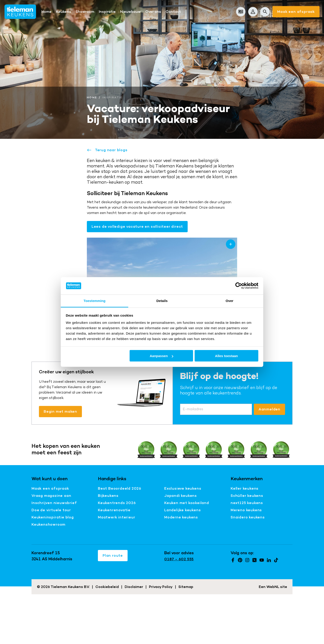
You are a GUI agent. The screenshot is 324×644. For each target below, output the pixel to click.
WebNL (273, 587)
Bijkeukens (108, 496)
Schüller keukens (247, 496)
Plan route (113, 555)
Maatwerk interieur (116, 517)
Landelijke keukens (182, 510)
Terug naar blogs (107, 150)
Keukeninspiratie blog (53, 517)
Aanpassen (162, 356)
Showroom (85, 12)
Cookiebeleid (107, 587)
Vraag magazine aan (51, 496)
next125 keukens (247, 503)
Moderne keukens (181, 517)
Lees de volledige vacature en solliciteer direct (137, 226)
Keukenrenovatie (114, 510)
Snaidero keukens (248, 517)
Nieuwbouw (130, 12)
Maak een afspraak (296, 12)
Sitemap (186, 587)
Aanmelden (269, 409)
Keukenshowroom (48, 524)
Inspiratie (107, 12)
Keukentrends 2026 (117, 503)
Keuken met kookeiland (187, 503)
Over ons (153, 12)
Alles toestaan (227, 356)
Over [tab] (230, 301)
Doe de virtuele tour (51, 510)
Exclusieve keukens (183, 488)
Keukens (64, 12)
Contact (173, 12)
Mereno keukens (246, 510)
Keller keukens (245, 488)
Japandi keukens (181, 496)
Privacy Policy (161, 587)
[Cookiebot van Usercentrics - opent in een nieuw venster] (239, 286)
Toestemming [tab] (94, 301)
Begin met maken (60, 411)
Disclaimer (134, 587)
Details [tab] (162, 301)
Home (46, 12)
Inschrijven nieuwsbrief (54, 503)
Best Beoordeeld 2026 (120, 488)
